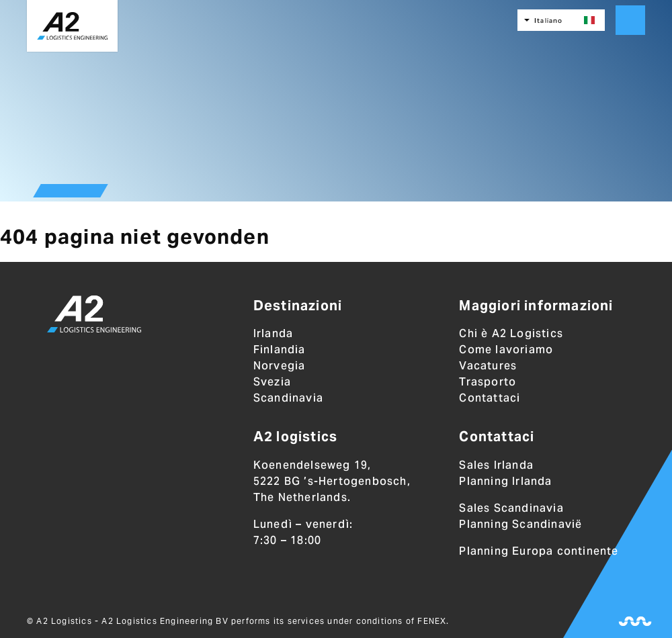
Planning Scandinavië (520, 524)
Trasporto (488, 382)
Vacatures (488, 366)
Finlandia (280, 350)
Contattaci (490, 398)
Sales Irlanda (496, 465)
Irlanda (273, 333)
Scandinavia (288, 398)
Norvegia (280, 366)
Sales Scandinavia (511, 508)
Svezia (272, 382)
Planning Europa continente (539, 551)
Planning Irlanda (505, 481)
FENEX (432, 621)
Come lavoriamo (506, 350)
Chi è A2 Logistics (511, 333)
